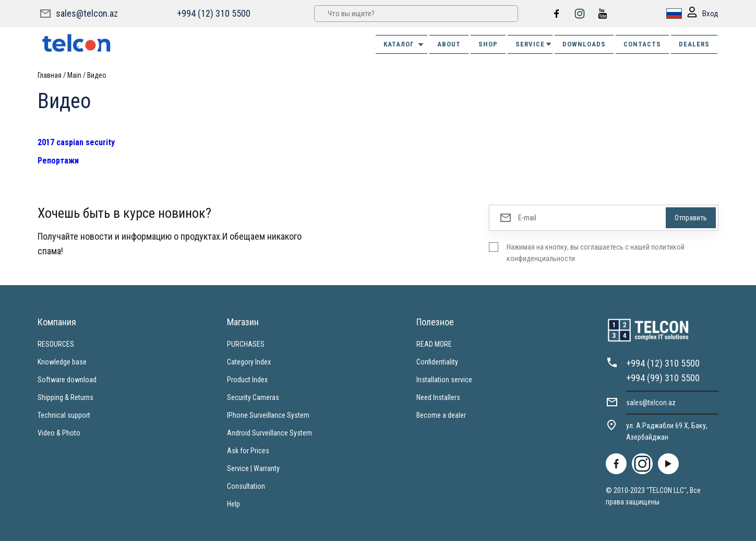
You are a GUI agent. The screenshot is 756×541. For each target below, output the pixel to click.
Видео (97, 75)
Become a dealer (441, 415)
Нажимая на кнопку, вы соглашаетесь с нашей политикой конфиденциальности (596, 253)
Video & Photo (59, 433)
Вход (703, 14)
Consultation (246, 486)
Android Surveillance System (269, 433)
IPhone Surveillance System (268, 415)
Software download (67, 380)
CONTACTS (642, 44)
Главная (50, 75)
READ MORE (434, 344)
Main (74, 75)
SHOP (488, 44)
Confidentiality (437, 362)
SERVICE (534, 44)
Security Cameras (253, 397)
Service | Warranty (253, 468)
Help (233, 504)
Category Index (249, 362)
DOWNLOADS (584, 44)
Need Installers (438, 397)
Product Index (247, 380)
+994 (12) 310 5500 (214, 13)
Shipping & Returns (65, 397)
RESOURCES (56, 344)
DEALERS (694, 44)
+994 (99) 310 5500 (663, 378)
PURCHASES (246, 344)
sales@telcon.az (87, 13)
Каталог (404, 44)
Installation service (444, 380)
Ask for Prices (248, 451)
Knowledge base (62, 362)
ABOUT (449, 44)
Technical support (64, 415)
